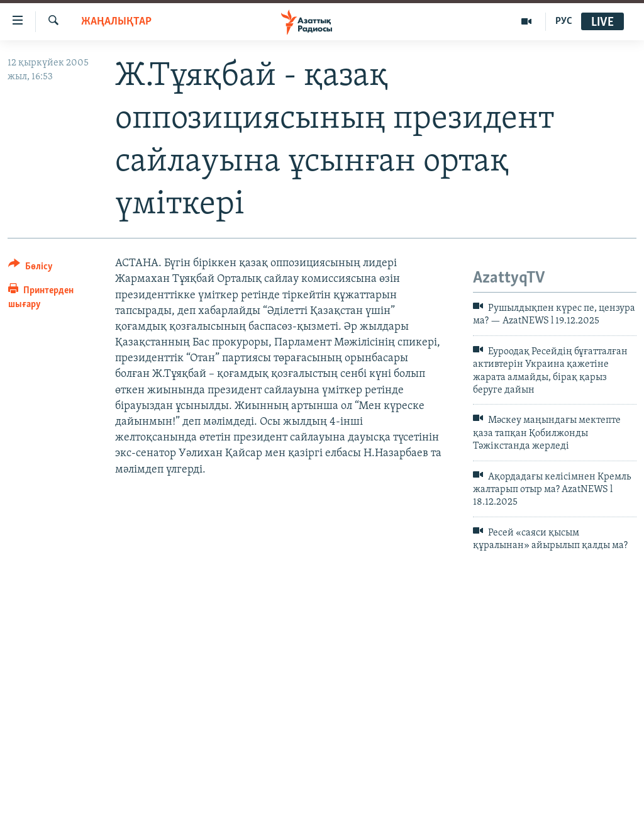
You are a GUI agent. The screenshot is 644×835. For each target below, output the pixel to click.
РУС (564, 21)
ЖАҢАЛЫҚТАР (116, 22)
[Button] (31, 268)
